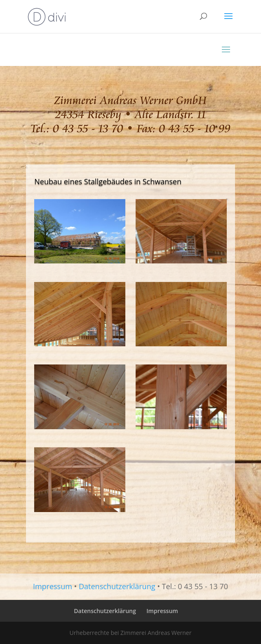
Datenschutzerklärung (117, 586)
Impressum (53, 586)
